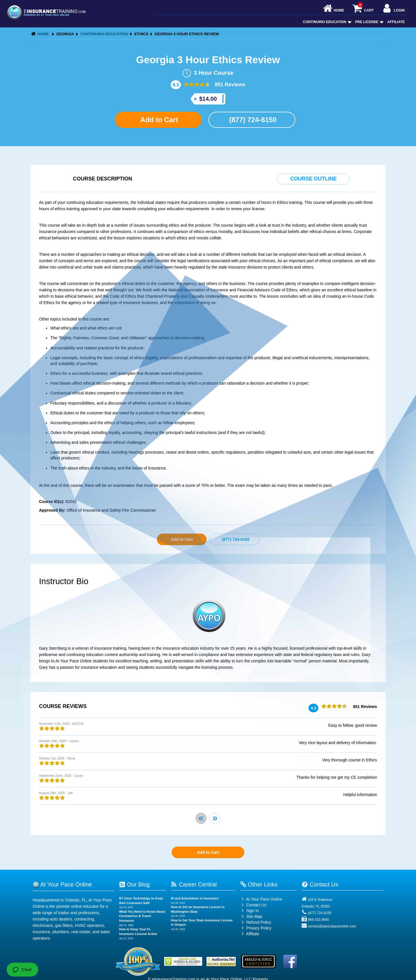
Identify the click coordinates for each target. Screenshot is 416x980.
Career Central (194, 884)
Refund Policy (259, 922)
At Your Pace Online (261, 899)
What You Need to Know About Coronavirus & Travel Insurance (142, 916)
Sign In (249, 911)
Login (393, 9)
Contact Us (253, 905)
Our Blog (134, 884)
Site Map (251, 916)
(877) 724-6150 (252, 120)
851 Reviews (229, 85)
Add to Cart (158, 120)
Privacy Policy (259, 928)
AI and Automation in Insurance (195, 898)
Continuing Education (327, 22)
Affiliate (396, 22)
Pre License (369, 22)
